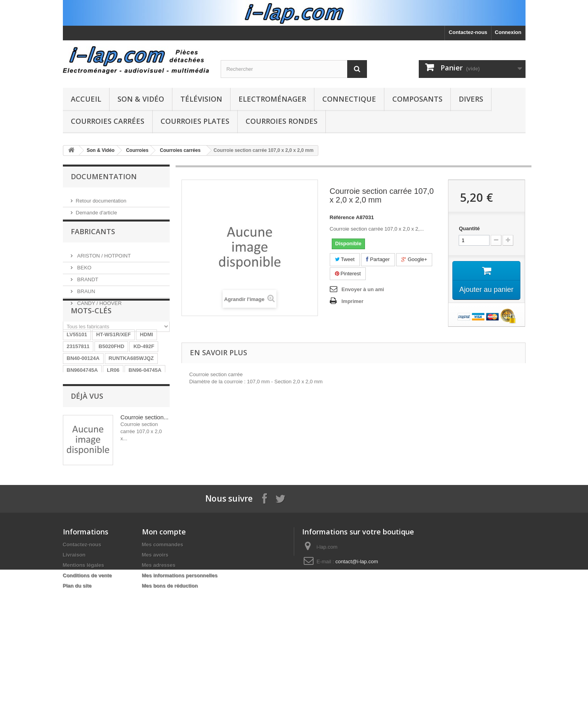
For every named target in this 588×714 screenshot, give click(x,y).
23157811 (78, 396)
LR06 (113, 420)
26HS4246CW (83, 444)
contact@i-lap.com (357, 675)
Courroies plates (195, 121)
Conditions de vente (87, 689)
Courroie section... (145, 519)
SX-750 (152, 455)
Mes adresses (159, 679)
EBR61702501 (84, 432)
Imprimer (353, 301)
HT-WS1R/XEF (113, 384)
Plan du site (77, 700)
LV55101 (77, 384)
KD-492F (144, 396)
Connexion (508, 32)
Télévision (201, 99)
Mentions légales (84, 679)
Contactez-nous (468, 32)
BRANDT (87, 284)
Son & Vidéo (141, 99)
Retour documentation (101, 198)
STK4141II (121, 444)
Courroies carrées (108, 121)
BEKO (84, 272)
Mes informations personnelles (180, 689)
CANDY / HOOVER (99, 308)
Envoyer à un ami (363, 289)
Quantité (469, 228)
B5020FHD (111, 396)
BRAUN (86, 296)
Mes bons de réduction (170, 700)
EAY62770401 (118, 467)
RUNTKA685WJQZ (131, 408)
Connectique (349, 99)
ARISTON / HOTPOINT (103, 260)
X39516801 (80, 467)
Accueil (86, 99)
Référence (342, 217)
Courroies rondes (282, 121)
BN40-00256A (83, 455)
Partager (378, 259)
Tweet (345, 259)
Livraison (74, 669)
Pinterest (348, 274)
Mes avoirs (155, 669)
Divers (471, 99)
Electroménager (272, 99)
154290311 (122, 455)
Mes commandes (163, 658)
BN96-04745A (145, 420)
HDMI (147, 384)
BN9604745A (82, 420)
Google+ (414, 259)
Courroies (137, 150)
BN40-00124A (83, 408)
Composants (417, 99)
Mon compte (164, 646)
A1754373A (123, 432)
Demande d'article (96, 209)
